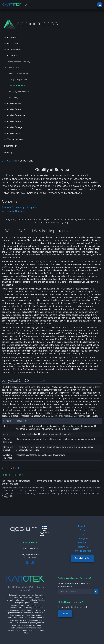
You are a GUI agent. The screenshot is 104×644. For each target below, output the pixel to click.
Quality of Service (17, 86)
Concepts (12, 56)
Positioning (13, 98)
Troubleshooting (15, 139)
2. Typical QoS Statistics (14, 211)
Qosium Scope (14, 109)
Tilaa (65, 614)
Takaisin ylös (82, 558)
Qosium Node (14, 133)
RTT (75, 303)
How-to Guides (14, 50)
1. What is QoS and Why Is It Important (20, 207)
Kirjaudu (82, 526)
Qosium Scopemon (16, 121)
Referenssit (82, 547)
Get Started (13, 44)
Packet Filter (14, 68)
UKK (82, 534)
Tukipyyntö (82, 538)
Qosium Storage (15, 127)
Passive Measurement (18, 74)
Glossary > (9, 153)
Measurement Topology (19, 62)
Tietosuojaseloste (82, 551)
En (26, 5)
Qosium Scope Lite (16, 115)
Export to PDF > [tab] (12, 146)
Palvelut (82, 543)
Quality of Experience (18, 80)
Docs (4, 161)
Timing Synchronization (19, 92)
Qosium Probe (14, 103)
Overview (12, 38)
